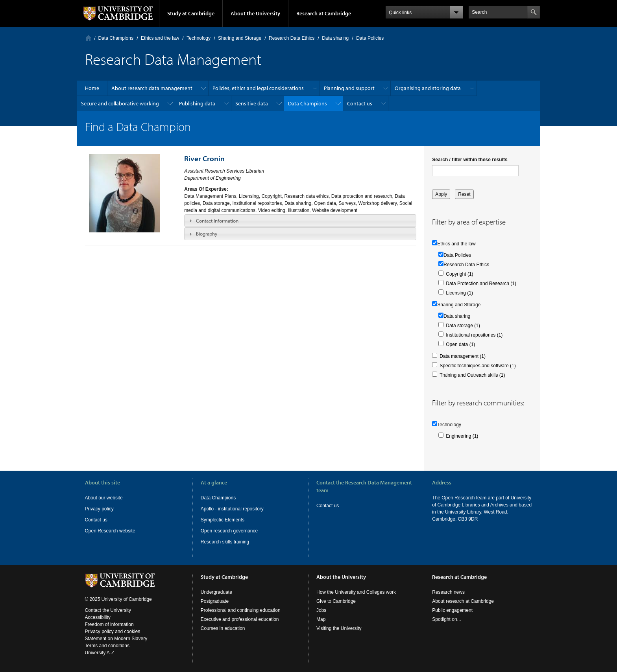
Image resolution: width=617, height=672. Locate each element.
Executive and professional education (240, 619)
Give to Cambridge (336, 601)
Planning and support (349, 88)
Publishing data (197, 103)
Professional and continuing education (241, 610)
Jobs (321, 610)
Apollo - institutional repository (232, 509)
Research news (448, 592)
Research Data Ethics (292, 38)
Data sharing (335, 38)
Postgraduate (215, 601)
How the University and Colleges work (356, 592)
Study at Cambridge (191, 13)
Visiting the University (339, 628)
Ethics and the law (160, 38)
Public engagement (452, 610)
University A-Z (100, 653)
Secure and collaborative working (120, 103)
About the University (255, 13)
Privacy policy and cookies (113, 631)
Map (321, 619)
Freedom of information (109, 624)
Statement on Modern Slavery (116, 639)
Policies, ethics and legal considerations (258, 88)
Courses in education (223, 628)
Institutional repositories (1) (474, 335)
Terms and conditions (107, 646)
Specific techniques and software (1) (478, 366)
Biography (207, 234)
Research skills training (225, 542)
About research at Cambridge (463, 601)
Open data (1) (460, 344)
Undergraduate (216, 592)
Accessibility (98, 617)
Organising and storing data (428, 88)
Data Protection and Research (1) (481, 284)
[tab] (300, 221)
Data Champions (116, 38)
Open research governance (229, 531)
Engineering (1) (462, 436)
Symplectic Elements (223, 520)
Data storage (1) (463, 326)
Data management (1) (463, 356)
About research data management (152, 88)
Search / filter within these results (470, 160)
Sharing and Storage (240, 38)
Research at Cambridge (324, 13)
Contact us (360, 103)
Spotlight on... (446, 619)
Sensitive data (252, 103)
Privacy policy (99, 509)
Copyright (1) (459, 274)
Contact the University (108, 610)
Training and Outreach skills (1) (472, 375)
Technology (199, 38)
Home (88, 38)
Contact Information (217, 221)
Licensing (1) (459, 293)
